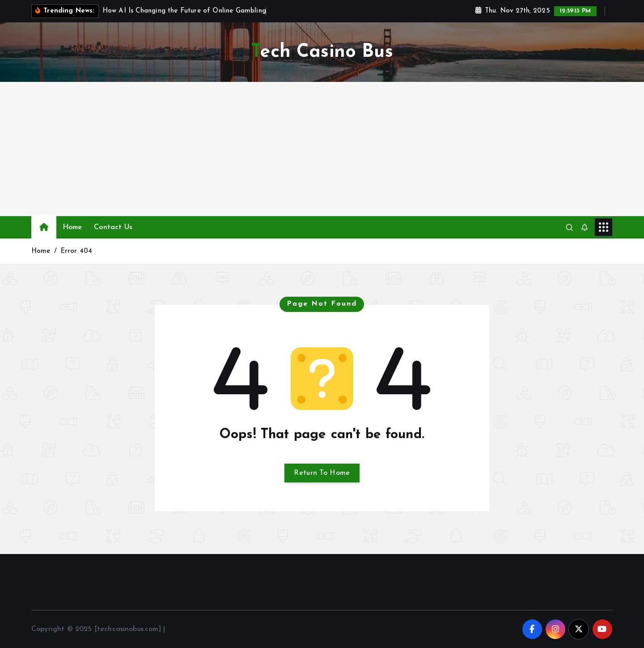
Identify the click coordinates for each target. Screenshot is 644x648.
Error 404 (76, 251)
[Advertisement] (322, 149)
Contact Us (113, 227)
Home (72, 227)
